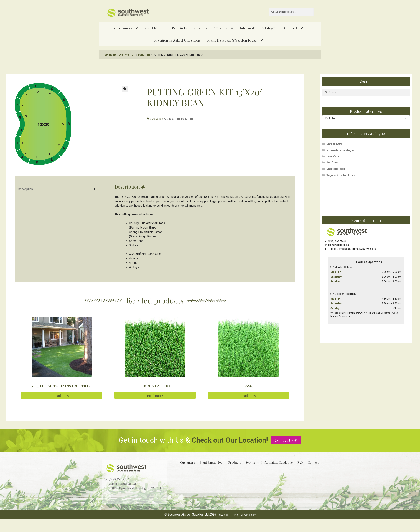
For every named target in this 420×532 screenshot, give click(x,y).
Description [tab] (25, 189)
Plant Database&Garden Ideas (232, 40)
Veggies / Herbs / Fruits (341, 175)
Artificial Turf (127, 55)
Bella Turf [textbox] (365, 118)
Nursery (220, 28)
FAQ (300, 462)
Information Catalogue (259, 28)
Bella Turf (144, 55)
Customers (123, 28)
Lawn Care (333, 156)
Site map (224, 515)
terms (235, 515)
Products (179, 28)
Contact (291, 28)
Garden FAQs (334, 144)
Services (200, 28)
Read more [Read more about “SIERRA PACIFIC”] (155, 395)
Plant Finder (155, 28)
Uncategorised (336, 169)
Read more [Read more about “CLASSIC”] (248, 395)
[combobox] (366, 118)
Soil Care (332, 163)
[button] (125, 89)
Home (113, 55)
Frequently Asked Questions (177, 40)
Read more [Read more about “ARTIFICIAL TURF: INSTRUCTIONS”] (62, 395)
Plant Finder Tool (212, 462)
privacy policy (248, 515)
